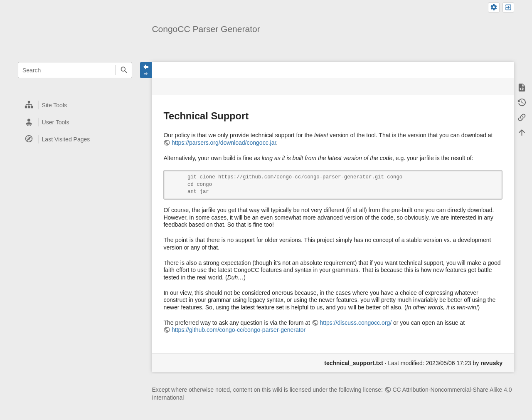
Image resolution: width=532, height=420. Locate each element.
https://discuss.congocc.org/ (356, 323)
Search (124, 70)
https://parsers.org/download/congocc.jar (224, 143)
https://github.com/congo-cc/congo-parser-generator (239, 330)
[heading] (75, 105)
